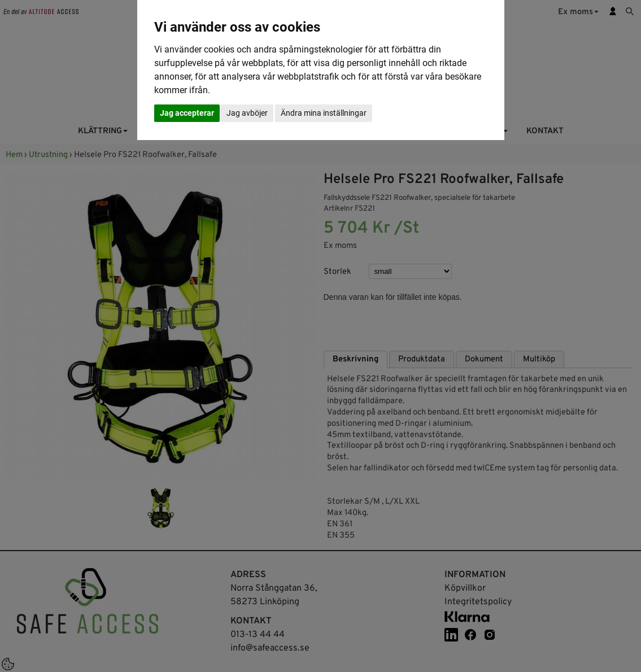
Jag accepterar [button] (187, 113)
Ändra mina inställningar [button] (324, 113)
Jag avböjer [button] (247, 113)
